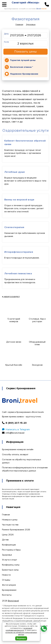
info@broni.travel (13, 433)
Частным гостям (10, 525)
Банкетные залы (10, 570)
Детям (5, 540)
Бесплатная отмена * (22, 67)
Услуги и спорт (10, 560)
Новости (6, 575)
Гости (7, 42)
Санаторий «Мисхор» (26, 3)
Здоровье (31, 24)
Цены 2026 (8, 535)
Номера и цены (10, 520)
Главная (19, 24)
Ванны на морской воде (19, 200)
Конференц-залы (11, 565)
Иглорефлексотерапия (19, 252)
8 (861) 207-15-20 (14, 423)
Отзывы (6, 580)
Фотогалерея (9, 585)
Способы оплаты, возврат (15, 455)
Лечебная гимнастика (18, 273)
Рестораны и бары (11, 550)
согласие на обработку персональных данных (21, 634)
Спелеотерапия (14, 227)
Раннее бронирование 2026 (16, 530)
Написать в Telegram (16, 429)
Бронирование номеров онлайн (18, 449)
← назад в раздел (11, 297)
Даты (6, 34)
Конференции (9, 545)
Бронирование (9, 590)
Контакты (7, 595)
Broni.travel (13, 601)
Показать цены (26, 52)
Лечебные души (15, 172)
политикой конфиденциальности (19, 629)
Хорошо (21, 638)
